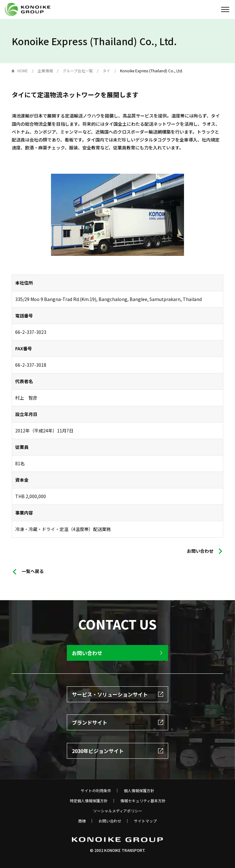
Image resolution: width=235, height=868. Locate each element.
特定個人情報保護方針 (89, 801)
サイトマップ (145, 821)
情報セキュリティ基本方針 (143, 801)
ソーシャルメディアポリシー (118, 811)
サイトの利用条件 (96, 791)
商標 (82, 821)
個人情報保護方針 (139, 791)
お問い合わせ (110, 821)
